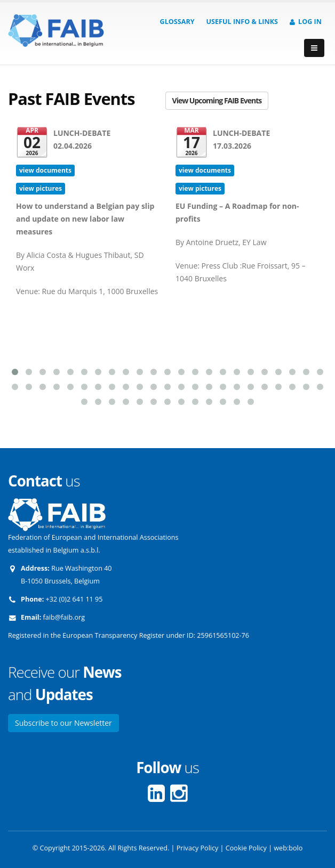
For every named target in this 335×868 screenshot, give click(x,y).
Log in (306, 22)
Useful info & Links (242, 22)
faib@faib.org (64, 617)
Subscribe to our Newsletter (63, 723)
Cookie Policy (246, 848)
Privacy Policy (198, 848)
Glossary (177, 22)
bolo (296, 848)
